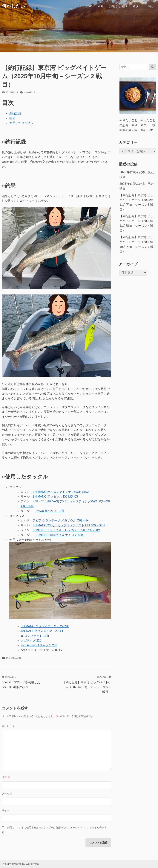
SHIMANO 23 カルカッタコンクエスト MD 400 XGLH (69, 525)
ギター (137, 6)
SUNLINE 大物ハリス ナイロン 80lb (60, 535)
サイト (6, 810)
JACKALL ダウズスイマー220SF (42, 631)
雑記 (150, 6)
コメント (8, 726)
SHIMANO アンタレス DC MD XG (55, 497)
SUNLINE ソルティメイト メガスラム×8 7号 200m (66, 530)
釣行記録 (15, 113)
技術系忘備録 (118, 6)
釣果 (12, 118)
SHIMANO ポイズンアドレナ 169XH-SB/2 (61, 492)
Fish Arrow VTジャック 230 (39, 645)
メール (7, 794)
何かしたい (13, 6)
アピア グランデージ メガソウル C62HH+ (60, 520)
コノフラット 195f (37, 636)
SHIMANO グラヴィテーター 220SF (45, 626)
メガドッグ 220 (31, 640)
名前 (6, 777)
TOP (89, 6)
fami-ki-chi (29, 92)
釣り (101, 6)
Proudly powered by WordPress (20, 864)
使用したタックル (21, 123)
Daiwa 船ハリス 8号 (50, 511)
